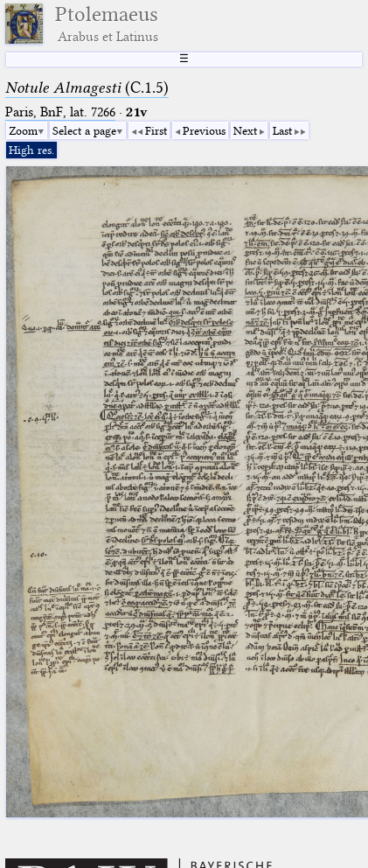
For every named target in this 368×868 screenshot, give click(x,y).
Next (245, 130)
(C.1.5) (87, 87)
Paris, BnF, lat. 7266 (60, 112)
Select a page (84, 130)
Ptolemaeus (107, 24)
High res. (31, 150)
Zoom (23, 130)
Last (282, 130)
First (156, 130)
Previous (204, 130)
